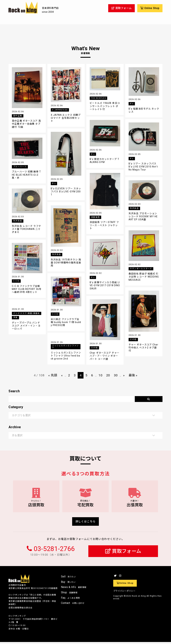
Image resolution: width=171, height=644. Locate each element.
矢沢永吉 (134, 208)
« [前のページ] (61, 375)
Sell (68, 579)
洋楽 (15, 317)
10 (101, 375)
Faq (70, 600)
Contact (73, 605)
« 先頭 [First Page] (52, 375)
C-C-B (16, 281)
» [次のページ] (124, 375)
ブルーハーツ (20, 167)
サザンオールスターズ (141, 269)
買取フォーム (123, 553)
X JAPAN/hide (60, 110)
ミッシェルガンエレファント (65, 347)
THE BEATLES (98, 98)
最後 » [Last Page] (134, 375)
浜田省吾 (95, 217)
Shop (69, 594)
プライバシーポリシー (124, 593)
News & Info (74, 589)
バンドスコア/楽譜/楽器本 (27, 313)
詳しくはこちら (86, 523)
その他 (133, 339)
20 (108, 375)
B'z (132, 104)
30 (116, 375)
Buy (68, 584)
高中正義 (18, 116)
